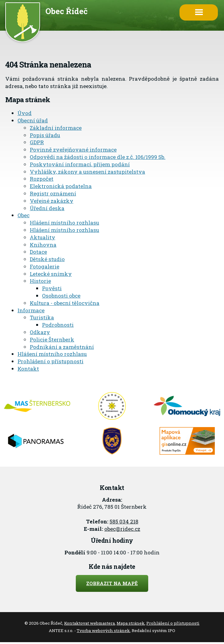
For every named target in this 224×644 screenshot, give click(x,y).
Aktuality (42, 237)
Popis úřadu (45, 135)
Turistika (42, 317)
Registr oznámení (53, 193)
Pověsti (52, 288)
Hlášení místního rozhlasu (64, 223)
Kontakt (28, 369)
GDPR (37, 142)
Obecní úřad (33, 120)
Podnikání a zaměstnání (62, 347)
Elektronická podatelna (61, 186)
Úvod (25, 113)
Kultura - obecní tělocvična (65, 303)
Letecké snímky (51, 274)
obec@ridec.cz (122, 529)
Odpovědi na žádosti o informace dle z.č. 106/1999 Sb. (98, 157)
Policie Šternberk (52, 339)
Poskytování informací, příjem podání (80, 164)
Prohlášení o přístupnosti (50, 361)
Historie (40, 281)
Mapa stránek (131, 623)
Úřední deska (47, 208)
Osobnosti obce (61, 296)
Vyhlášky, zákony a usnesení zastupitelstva (87, 172)
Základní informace (56, 128)
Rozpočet (42, 179)
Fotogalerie (44, 266)
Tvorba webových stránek (103, 631)
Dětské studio (47, 259)
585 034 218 (124, 521)
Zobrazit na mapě (112, 583)
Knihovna (43, 245)
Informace (31, 310)
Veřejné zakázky (52, 201)
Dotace (38, 252)
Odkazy (40, 332)
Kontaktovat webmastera (89, 623)
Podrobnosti (58, 325)
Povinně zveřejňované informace (73, 150)
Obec (23, 215)
